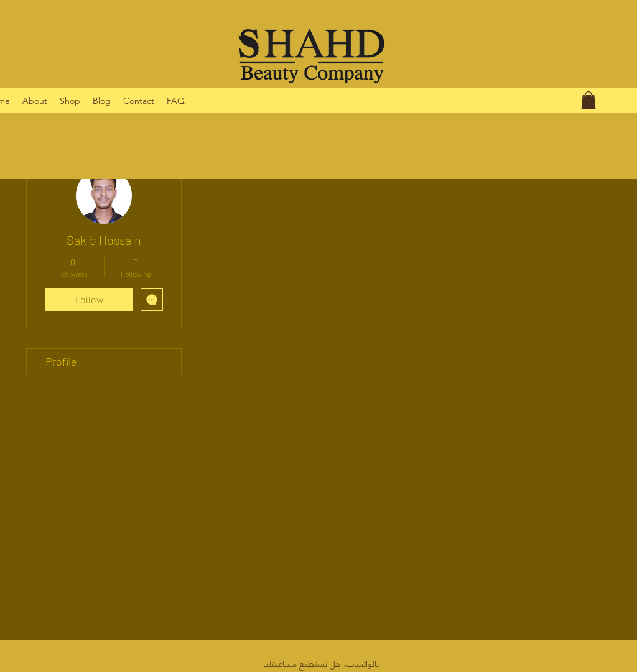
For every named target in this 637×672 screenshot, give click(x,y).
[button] (588, 100)
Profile (61, 361)
